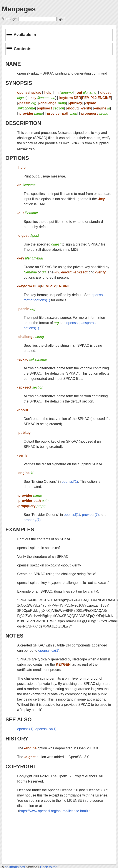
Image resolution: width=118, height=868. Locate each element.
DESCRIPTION (23, 123)
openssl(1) (70, 482)
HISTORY (17, 739)
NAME (13, 64)
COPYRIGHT (21, 767)
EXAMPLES (20, 529)
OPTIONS (17, 158)
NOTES (14, 636)
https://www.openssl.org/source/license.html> (54, 811)
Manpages (19, 9)
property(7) (32, 520)
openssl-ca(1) (49, 651)
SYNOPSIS (19, 83)
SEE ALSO (18, 719)
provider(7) (90, 515)
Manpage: (9, 19)
